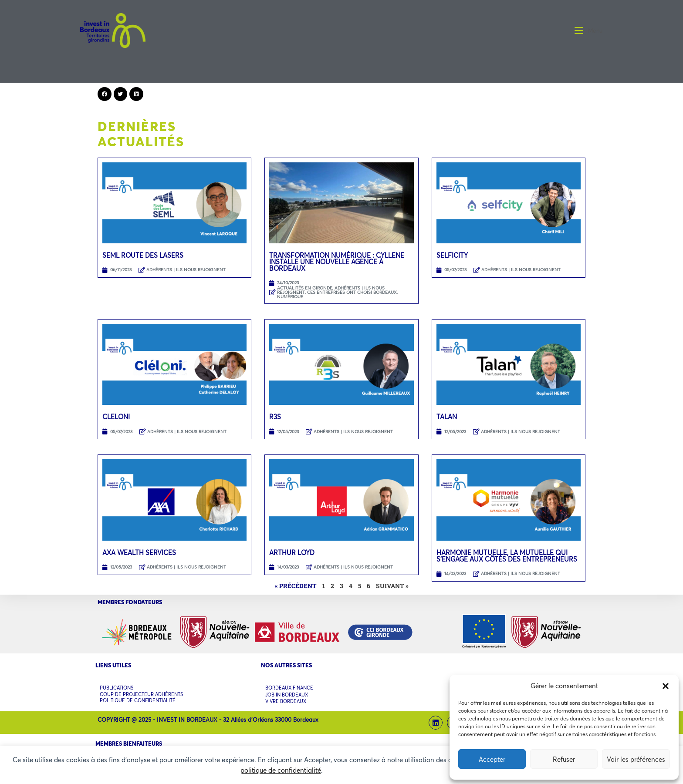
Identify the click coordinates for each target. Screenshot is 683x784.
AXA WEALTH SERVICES (139, 552)
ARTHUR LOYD (292, 552)
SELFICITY (452, 255)
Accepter (492, 759)
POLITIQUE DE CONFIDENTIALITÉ (138, 698)
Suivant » (392, 586)
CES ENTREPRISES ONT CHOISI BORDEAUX (352, 292)
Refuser (564, 759)
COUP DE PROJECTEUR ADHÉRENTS (141, 693)
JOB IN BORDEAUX (287, 693)
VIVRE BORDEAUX (286, 699)
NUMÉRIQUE (290, 297)
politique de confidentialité (281, 770)
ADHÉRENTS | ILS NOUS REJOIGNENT (186, 270)
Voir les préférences (636, 759)
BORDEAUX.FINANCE (289, 688)
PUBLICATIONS (117, 687)
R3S (275, 417)
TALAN (447, 417)
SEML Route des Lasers (143, 255)
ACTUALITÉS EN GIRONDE (305, 288)
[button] (666, 686)
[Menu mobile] (589, 30)
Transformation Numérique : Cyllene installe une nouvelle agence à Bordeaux (337, 262)
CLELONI (116, 417)
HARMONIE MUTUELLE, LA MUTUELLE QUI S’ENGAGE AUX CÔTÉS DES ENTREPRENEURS (507, 556)
